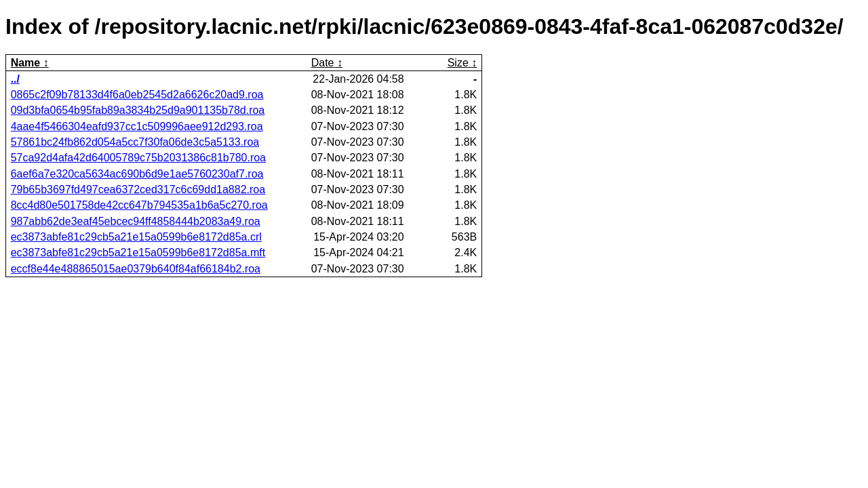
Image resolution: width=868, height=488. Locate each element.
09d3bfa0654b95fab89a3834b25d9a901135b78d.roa (138, 110)
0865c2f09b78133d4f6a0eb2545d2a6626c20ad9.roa (137, 95)
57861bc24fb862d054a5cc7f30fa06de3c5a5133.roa (135, 142)
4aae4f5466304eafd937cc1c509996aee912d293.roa (137, 126)
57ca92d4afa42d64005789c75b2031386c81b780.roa (138, 158)
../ (15, 79)
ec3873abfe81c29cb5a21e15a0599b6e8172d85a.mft (138, 252)
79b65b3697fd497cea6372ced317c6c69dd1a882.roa (138, 189)
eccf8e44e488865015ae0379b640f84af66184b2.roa (136, 269)
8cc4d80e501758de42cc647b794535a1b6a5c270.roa (139, 205)
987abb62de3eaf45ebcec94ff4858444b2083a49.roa (136, 221)
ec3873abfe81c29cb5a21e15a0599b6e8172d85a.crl (136, 237)
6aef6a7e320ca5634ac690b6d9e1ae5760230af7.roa (137, 174)
